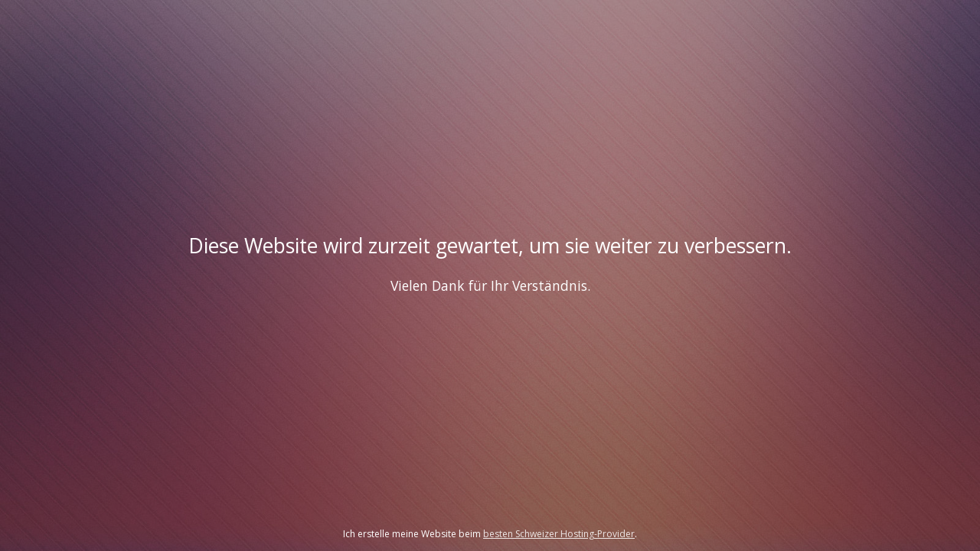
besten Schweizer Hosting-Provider (559, 534)
